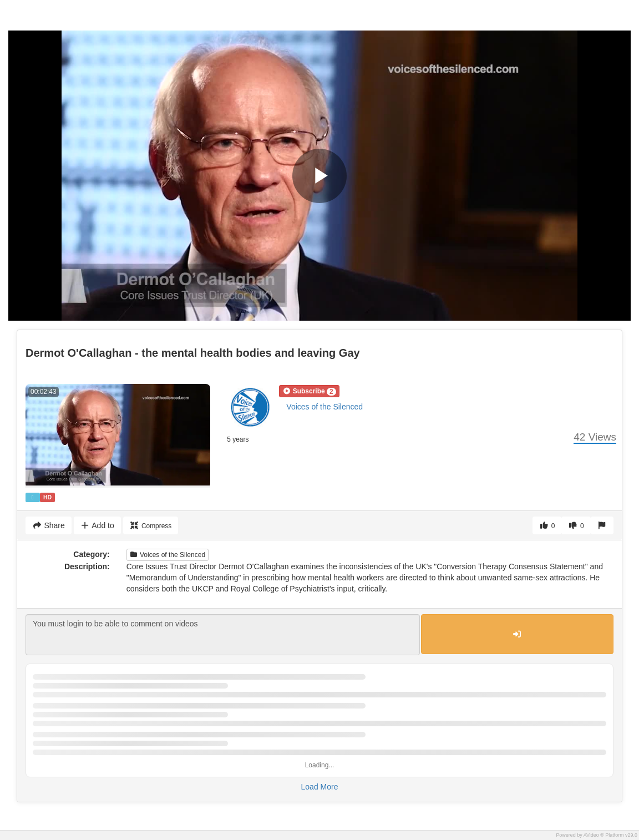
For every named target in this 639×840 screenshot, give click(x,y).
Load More (320, 787)
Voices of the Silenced (324, 407)
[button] (309, 391)
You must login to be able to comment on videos (223, 635)
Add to (97, 525)
